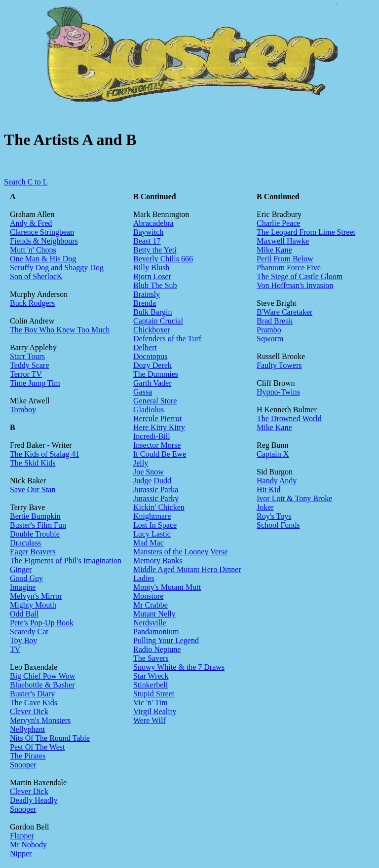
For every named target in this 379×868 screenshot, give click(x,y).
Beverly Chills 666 (163, 259)
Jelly (141, 463)
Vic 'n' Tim (151, 703)
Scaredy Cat (29, 632)
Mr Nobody (28, 845)
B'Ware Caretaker (284, 312)
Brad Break (275, 321)
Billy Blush (151, 268)
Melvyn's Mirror (36, 596)
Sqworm (270, 339)
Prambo (269, 330)
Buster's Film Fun (38, 525)
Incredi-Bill (152, 436)
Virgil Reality (155, 711)
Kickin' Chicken (159, 507)
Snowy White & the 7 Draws (179, 667)
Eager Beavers (33, 552)
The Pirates (28, 756)
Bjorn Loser (152, 276)
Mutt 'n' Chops (33, 250)
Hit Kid (268, 489)
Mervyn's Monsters (40, 720)
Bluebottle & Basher (42, 685)
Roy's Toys (274, 516)
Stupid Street (154, 694)
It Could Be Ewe (160, 454)
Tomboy (23, 410)
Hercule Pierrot (157, 418)
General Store (155, 401)
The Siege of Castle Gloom (300, 276)
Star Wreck (151, 676)
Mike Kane (274, 250)
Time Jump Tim (35, 383)
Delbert (145, 347)
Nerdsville (150, 623)
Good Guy (26, 578)
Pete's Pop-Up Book (42, 623)
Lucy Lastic (152, 534)
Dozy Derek (152, 365)
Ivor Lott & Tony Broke (294, 498)
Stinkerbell (151, 685)
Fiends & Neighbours (44, 241)
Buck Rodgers (32, 303)
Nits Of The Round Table (50, 738)
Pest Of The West (37, 747)
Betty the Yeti (155, 250)
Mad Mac (149, 543)
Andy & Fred (31, 223)
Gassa (143, 392)
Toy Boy (23, 640)
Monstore (148, 596)
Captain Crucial (158, 321)
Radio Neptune (157, 649)
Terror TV (26, 374)
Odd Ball (24, 614)
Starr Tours (27, 356)
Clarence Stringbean (42, 232)
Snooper (23, 765)
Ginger (21, 569)
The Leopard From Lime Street (306, 232)
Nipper (21, 853)
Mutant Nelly (154, 614)
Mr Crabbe (151, 605)
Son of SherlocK (36, 276)
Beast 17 (147, 241)
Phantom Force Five (289, 268)
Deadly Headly (34, 800)
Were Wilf (150, 720)
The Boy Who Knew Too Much (60, 330)
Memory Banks (158, 561)
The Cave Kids (34, 703)
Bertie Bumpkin (35, 516)
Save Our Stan (33, 489)
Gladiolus (149, 410)
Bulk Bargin (152, 312)
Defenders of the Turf (167, 339)
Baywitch (148, 232)
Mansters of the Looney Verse (181, 552)
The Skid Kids (33, 463)
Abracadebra (153, 223)
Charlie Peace (278, 223)
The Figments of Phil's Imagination (66, 561)
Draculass (25, 543)
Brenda (145, 303)
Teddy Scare (29, 365)
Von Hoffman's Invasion (295, 285)
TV (15, 649)
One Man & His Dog (43, 259)
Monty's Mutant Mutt (167, 587)
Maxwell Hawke (283, 241)
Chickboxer (152, 330)
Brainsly (147, 294)
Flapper (22, 836)
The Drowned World (289, 418)
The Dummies (156, 374)
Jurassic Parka (156, 489)
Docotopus (150, 356)
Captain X (273, 454)
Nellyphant (27, 729)
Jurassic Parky (156, 498)
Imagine (23, 587)
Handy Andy (277, 481)
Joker (265, 507)
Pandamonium (156, 632)
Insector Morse (157, 445)
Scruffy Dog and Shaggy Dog (57, 268)
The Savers (151, 658)
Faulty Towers (279, 365)
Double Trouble (35, 534)
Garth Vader (152, 383)
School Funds (278, 525)
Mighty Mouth (33, 605)
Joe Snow (149, 472)
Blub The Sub (155, 285)
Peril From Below (285, 259)
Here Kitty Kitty (159, 427)
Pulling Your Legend (166, 640)
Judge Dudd (152, 481)
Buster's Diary (32, 694)
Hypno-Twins (278, 392)
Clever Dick (29, 711)
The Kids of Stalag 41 (44, 454)
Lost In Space (155, 525)
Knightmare (152, 516)
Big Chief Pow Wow (42, 676)
